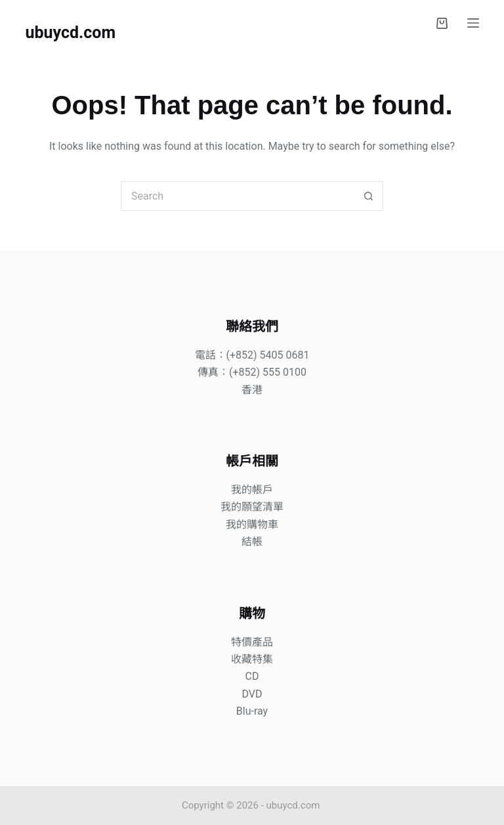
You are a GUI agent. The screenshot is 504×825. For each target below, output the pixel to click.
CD (252, 676)
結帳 (252, 542)
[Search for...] (237, 196)
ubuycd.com (70, 33)
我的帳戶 (252, 490)
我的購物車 (252, 524)
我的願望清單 (252, 507)
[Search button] (368, 196)
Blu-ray (252, 711)
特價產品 (252, 642)
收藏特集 (252, 659)
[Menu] (473, 23)
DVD (252, 694)
